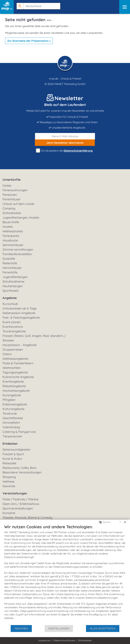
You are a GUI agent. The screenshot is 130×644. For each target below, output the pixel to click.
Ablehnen (21, 628)
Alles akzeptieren (103, 628)
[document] (65, 574)
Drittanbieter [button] (85, 640)
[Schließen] (125, 522)
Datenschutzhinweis (64, 640)
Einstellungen (59, 628)
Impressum (45, 640)
